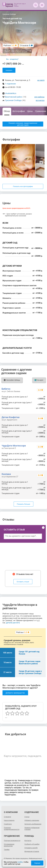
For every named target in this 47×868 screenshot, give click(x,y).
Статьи (27, 817)
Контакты (28, 841)
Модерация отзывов (32, 851)
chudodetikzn (11, 93)
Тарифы (7, 850)
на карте (41, 80)
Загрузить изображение (33, 824)
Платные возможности (12, 841)
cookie (20, 862)
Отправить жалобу (31, 848)
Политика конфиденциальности (12, 829)
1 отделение (10, 84)
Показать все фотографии (23, 186)
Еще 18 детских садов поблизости (17, 51)
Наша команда (9, 820)
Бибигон (6, 389)
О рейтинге (8, 824)
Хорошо (37, 863)
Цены (30, 111)
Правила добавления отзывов (32, 829)
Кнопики (6, 474)
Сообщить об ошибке (32, 844)
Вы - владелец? (12, 59)
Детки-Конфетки (11, 417)
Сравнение (41, 111)
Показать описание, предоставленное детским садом (23, 124)
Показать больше (23, 504)
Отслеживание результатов (9, 845)
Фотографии (19, 111)
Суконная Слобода (13, 100)
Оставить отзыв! (23, 582)
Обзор (7, 111)
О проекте (7, 817)
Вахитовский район (14, 97)
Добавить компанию (32, 820)
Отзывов (25, 45)
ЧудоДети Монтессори (14, 446)
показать (9, 70)
